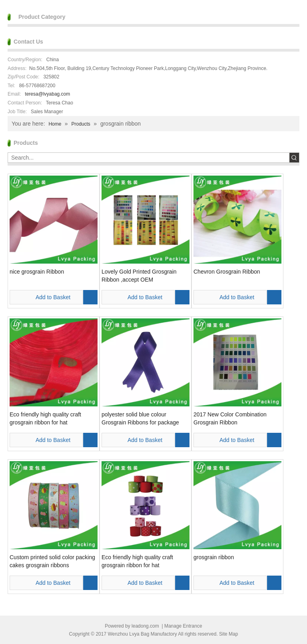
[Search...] (149, 158)
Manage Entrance (183, 626)
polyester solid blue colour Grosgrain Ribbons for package (140, 418)
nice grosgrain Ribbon (37, 272)
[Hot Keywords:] (294, 158)
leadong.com (145, 626)
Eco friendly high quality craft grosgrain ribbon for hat (45, 418)
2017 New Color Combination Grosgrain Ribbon (230, 418)
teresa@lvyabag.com (47, 94)
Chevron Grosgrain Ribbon (227, 272)
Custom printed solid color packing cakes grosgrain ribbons (52, 561)
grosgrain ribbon (214, 557)
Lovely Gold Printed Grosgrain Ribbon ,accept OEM (139, 276)
